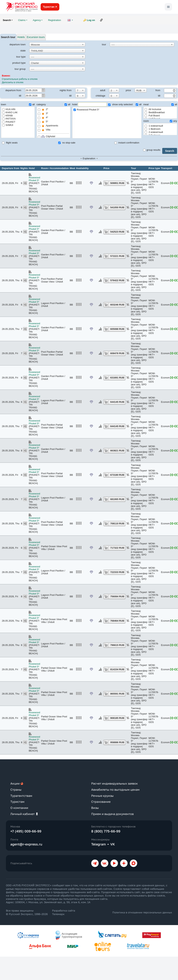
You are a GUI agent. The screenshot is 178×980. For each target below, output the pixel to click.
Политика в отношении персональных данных (142, 912)
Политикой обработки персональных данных (75, 895)
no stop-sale (67, 143)
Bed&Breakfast (155, 112)
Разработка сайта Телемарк (64, 912)
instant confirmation (127, 143)
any (173, 121)
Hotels (21, 37)
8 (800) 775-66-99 (106, 831)
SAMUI (8, 125)
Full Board (152, 116)
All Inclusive (153, 109)
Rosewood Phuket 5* (107, 110)
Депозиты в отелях (13, 82)
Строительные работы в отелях (20, 79)
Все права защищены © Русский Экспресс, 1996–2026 (27, 912)
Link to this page (101, 20)
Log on (91, 20)
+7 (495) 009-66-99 (26, 831)
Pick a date (43, 90)
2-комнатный (154, 132)
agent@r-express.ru (26, 844)
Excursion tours (36, 37)
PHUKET (9, 122)
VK (113, 844)
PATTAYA (9, 119)
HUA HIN (9, 109)
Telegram (99, 844)
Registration (54, 20)
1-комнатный (154, 126)
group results (152, 150)
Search (170, 151)
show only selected (120, 104)
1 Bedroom (153, 129)
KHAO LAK (10, 112)
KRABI (8, 116)
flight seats (10, 143)
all (32, 104)
